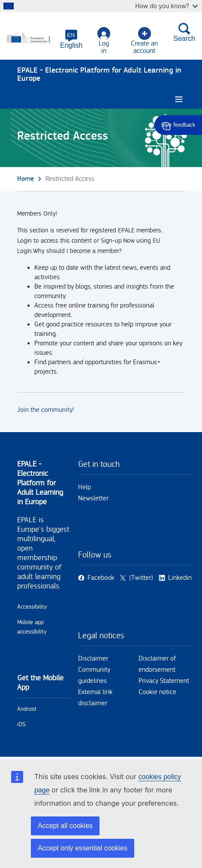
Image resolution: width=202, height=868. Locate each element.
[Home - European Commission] (31, 38)
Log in (104, 41)
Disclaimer (93, 659)
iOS (21, 725)
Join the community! (46, 410)
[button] (71, 39)
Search (184, 32)
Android (27, 709)
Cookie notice (157, 692)
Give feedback (178, 125)
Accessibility (32, 607)
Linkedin (180, 578)
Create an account (144, 41)
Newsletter (93, 498)
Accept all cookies (65, 826)
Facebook (101, 578)
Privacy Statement (164, 681)
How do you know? (166, 6)
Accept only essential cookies (83, 848)
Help (84, 487)
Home (26, 179)
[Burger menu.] (179, 99)
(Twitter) (141, 578)
